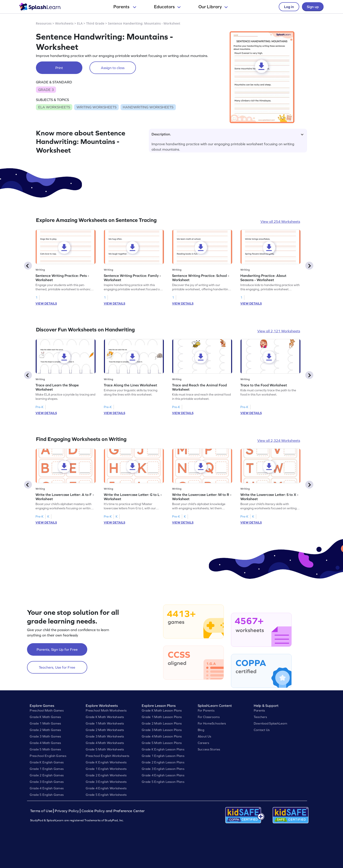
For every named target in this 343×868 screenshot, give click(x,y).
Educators (167, 7)
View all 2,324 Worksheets (279, 440)
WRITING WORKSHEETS (97, 107)
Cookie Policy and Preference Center (113, 811)
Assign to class (113, 68)
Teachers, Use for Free (57, 667)
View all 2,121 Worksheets (279, 331)
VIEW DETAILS (46, 303)
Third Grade (95, 23)
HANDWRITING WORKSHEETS (148, 107)
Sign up (313, 7)
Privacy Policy (67, 811)
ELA (80, 23)
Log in (289, 7)
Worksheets (64, 23)
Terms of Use (42, 811)
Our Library (213, 7)
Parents (125, 7)
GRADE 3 (46, 90)
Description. (228, 134)
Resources (44, 23)
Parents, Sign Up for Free (57, 649)
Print (59, 68)
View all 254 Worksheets (280, 221)
